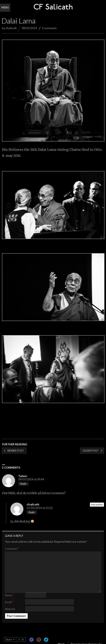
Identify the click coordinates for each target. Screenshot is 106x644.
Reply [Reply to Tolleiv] (23, 484)
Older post (91, 451)
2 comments (49, 28)
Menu (5, 7)
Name (10, 595)
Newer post (16, 451)
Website (10, 609)
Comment (12, 549)
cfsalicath (11, 28)
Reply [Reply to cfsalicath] (32, 512)
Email (9, 602)
